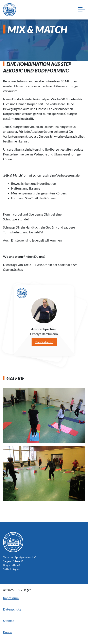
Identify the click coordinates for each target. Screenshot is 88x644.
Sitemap (9, 621)
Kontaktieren (44, 342)
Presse (8, 632)
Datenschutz (12, 609)
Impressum (11, 598)
